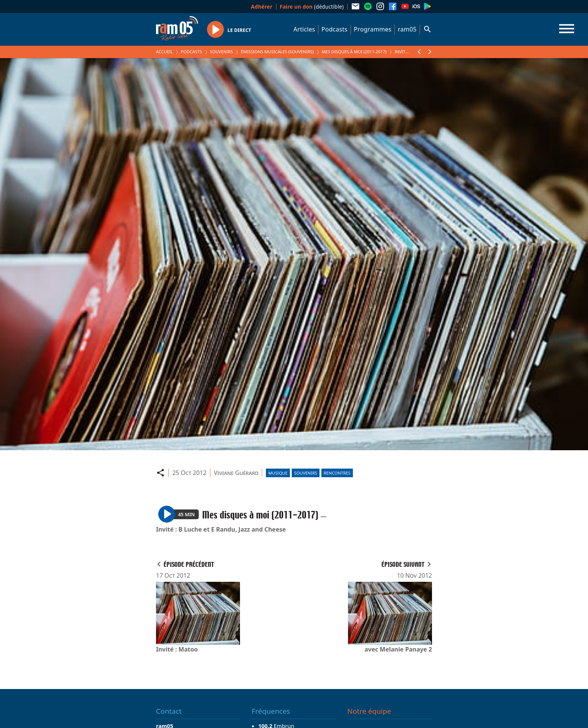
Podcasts (334, 29)
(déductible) (312, 7)
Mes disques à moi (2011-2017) (354, 52)
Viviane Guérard (236, 473)
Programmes (373, 29)
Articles (304, 29)
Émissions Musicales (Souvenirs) (277, 52)
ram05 (407, 29)
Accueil (164, 52)
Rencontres (337, 473)
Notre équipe (369, 711)
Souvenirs (221, 52)
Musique (278, 473)
